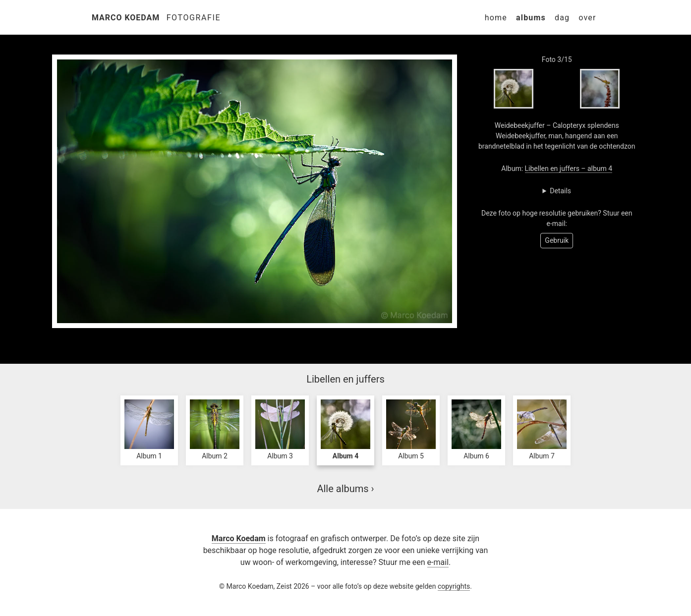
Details (560, 191)
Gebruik (557, 240)
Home (496, 18)
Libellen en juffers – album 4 (569, 168)
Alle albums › (345, 489)
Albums (531, 18)
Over (587, 18)
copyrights (454, 586)
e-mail (438, 562)
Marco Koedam (126, 18)
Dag (562, 18)
